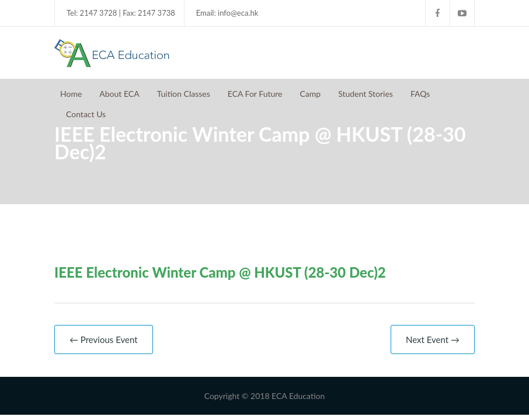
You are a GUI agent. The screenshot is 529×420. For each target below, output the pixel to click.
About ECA (119, 94)
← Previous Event (104, 339)
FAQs (420, 94)
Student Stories (366, 94)
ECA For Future (255, 94)
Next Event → (433, 339)
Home (71, 94)
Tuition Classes (184, 94)
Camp (310, 94)
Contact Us (86, 114)
